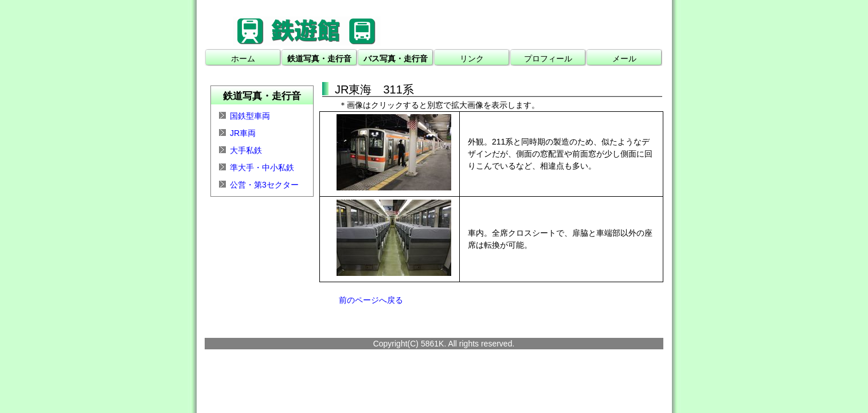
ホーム (243, 59)
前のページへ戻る (371, 300)
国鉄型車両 (250, 116)
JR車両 (243, 133)
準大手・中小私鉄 (262, 167)
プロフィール (548, 59)
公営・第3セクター (264, 185)
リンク (472, 59)
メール (624, 59)
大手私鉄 (246, 150)
